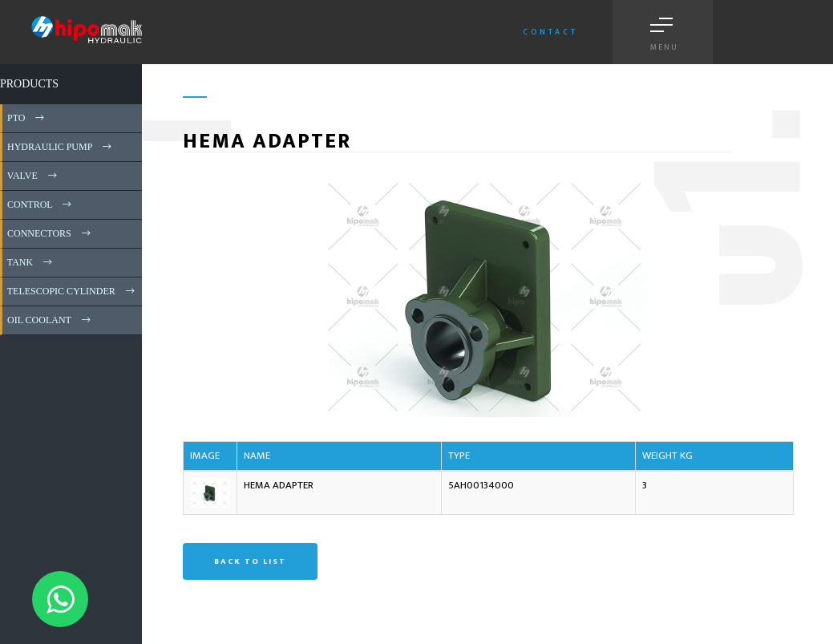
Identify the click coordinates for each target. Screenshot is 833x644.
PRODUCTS (29, 84)
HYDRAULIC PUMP (61, 147)
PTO (27, 118)
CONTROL (40, 205)
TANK (31, 262)
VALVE (33, 176)
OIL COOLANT (50, 320)
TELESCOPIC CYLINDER (72, 291)
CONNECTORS (50, 233)
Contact (550, 32)
